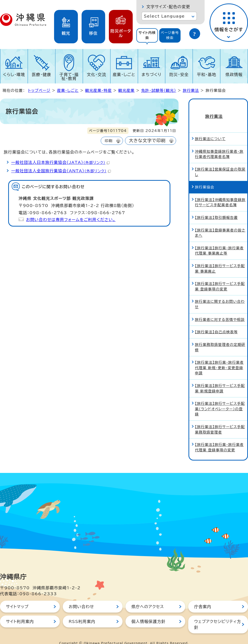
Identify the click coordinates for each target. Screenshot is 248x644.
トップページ (39, 90)
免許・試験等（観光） (159, 90)
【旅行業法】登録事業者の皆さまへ (220, 224)
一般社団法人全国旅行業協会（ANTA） (61, 171)
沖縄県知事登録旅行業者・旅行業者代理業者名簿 (219, 145)
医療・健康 (41, 75)
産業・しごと (124, 75)
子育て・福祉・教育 (69, 77)
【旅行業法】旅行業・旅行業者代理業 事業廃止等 (219, 242)
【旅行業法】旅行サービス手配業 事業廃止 (220, 260)
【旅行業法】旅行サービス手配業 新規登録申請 (220, 380)
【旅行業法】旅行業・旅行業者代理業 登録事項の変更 (219, 439)
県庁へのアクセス (148, 598)
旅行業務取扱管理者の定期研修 (220, 339)
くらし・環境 (14, 75)
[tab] (147, 35)
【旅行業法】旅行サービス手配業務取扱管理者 (220, 421)
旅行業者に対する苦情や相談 (220, 311)
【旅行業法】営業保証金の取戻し (220, 163)
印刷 (108, 141)
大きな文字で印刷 (147, 141)
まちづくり (152, 75)
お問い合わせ (81, 598)
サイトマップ (17, 598)
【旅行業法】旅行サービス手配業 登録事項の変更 (220, 278)
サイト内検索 (147, 35)
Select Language (164, 16)
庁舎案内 (203, 598)
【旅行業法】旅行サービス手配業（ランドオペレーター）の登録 (220, 400)
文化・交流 (96, 75)
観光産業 (126, 90)
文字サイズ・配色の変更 (168, 7)
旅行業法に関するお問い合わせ (220, 296)
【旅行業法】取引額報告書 (216, 209)
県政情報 (234, 75)
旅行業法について (210, 130)
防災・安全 (179, 75)
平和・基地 (207, 75)
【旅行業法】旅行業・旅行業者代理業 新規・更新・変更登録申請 (219, 359)
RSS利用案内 (82, 613)
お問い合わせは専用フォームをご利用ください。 (71, 220)
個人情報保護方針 (149, 613)
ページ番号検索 (170, 35)
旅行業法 (191, 90)
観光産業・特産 (98, 90)
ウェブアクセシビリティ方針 (218, 616)
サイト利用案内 (20, 613)
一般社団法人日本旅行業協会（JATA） (60, 162)
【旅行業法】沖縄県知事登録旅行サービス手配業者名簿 (220, 194)
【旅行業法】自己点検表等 (216, 323)
